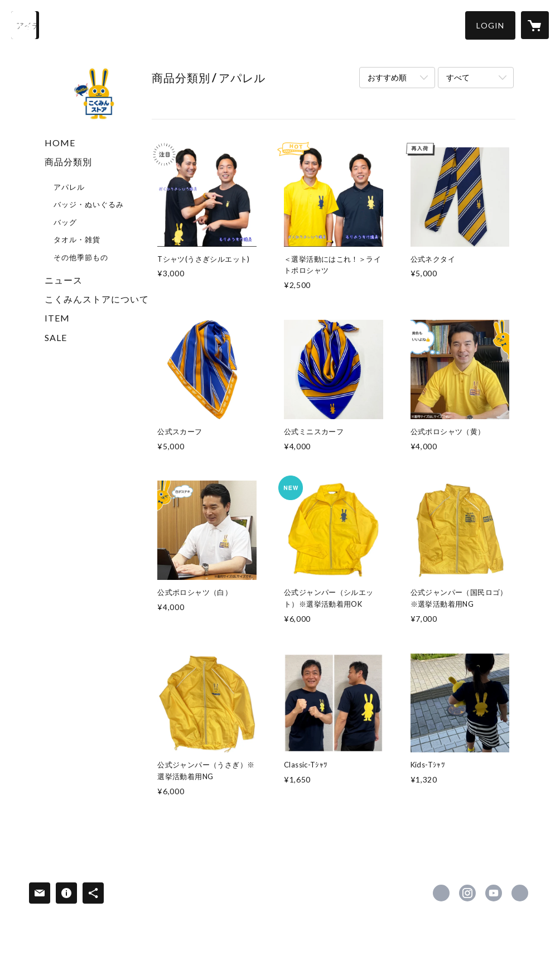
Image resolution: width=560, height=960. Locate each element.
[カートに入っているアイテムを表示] (535, 25)
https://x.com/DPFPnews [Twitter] (441, 893)
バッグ (65, 222)
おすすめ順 (387, 77)
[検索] (25, 25)
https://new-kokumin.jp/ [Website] (520, 893)
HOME (60, 143)
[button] (490, 25)
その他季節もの (81, 257)
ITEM (57, 318)
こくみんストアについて (97, 299)
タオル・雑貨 (77, 239)
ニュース (64, 280)
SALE (56, 337)
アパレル (69, 187)
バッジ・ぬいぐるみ (89, 204)
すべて (458, 77)
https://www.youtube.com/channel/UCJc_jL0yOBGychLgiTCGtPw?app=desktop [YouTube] (494, 893)
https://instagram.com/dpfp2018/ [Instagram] (467, 893)
